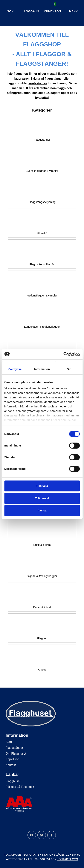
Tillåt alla (42, 486)
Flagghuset (13, 781)
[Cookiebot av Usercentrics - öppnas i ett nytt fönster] (63, 354)
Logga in (31, 11)
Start (9, 742)
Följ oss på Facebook (20, 787)
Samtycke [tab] (15, 369)
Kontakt (11, 765)
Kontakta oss (67, 859)
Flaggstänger (14, 748)
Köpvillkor (12, 759)
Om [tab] (69, 369)
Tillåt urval (42, 498)
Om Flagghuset (16, 754)
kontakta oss (38, 83)
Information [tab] (42, 369)
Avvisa (42, 510)
